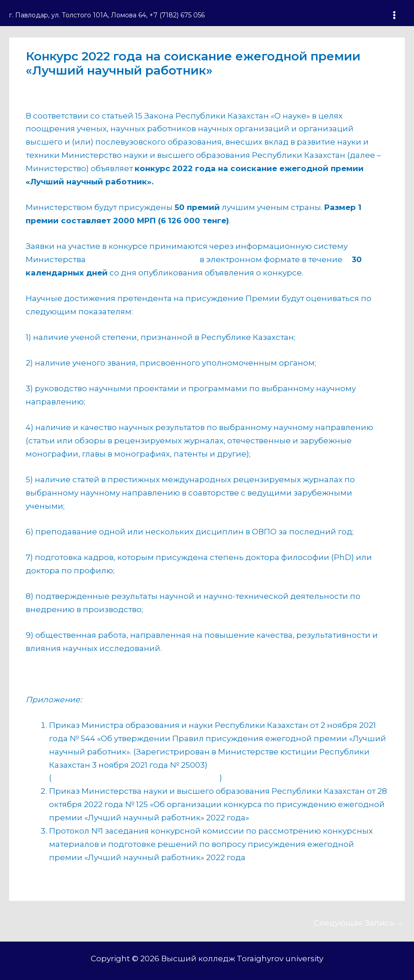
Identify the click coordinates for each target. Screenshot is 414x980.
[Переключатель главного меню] (395, 15)
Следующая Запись (359, 923)
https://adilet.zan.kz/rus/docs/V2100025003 (136, 778)
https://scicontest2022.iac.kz (143, 259)
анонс (43, 88)
